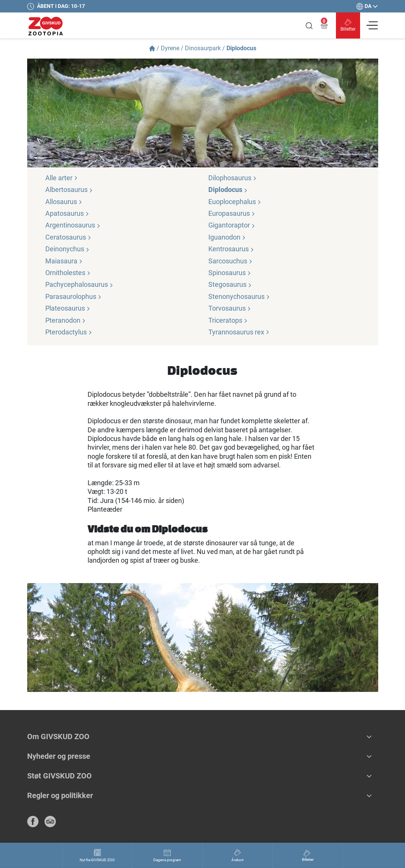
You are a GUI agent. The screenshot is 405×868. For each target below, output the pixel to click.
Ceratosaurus (68, 237)
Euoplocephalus (235, 202)
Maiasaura (64, 261)
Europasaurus (232, 213)
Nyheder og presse (59, 756)
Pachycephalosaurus (79, 284)
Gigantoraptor (232, 225)
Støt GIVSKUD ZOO (59, 776)
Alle (62, 178)
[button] (369, 736)
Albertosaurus (69, 190)
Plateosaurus (68, 308)
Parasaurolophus (73, 296)
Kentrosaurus (231, 249)
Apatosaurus (67, 213)
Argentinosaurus (73, 225)
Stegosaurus (230, 284)
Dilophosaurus (233, 178)
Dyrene (170, 48)
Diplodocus (228, 190)
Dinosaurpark (203, 48)
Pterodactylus (69, 332)
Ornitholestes (68, 273)
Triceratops (228, 320)
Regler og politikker (60, 795)
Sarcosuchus (230, 261)
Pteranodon (65, 320)
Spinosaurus (230, 273)
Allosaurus (64, 202)
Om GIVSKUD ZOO (58, 736)
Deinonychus (67, 249)
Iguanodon (227, 237)
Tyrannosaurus (239, 332)
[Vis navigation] (372, 25)
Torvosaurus (230, 308)
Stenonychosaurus (239, 296)
